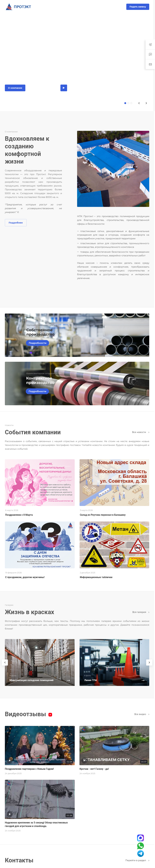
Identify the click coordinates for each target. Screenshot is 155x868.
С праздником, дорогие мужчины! (25, 577)
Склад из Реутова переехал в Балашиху (103, 515)
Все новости (141, 432)
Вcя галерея (141, 612)
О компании (15, 88)
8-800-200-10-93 (77, 7)
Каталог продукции (43, 88)
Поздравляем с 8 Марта (19, 515)
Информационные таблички (96, 577)
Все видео (142, 714)
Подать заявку (138, 7)
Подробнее (16, 223)
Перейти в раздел (137, 860)
